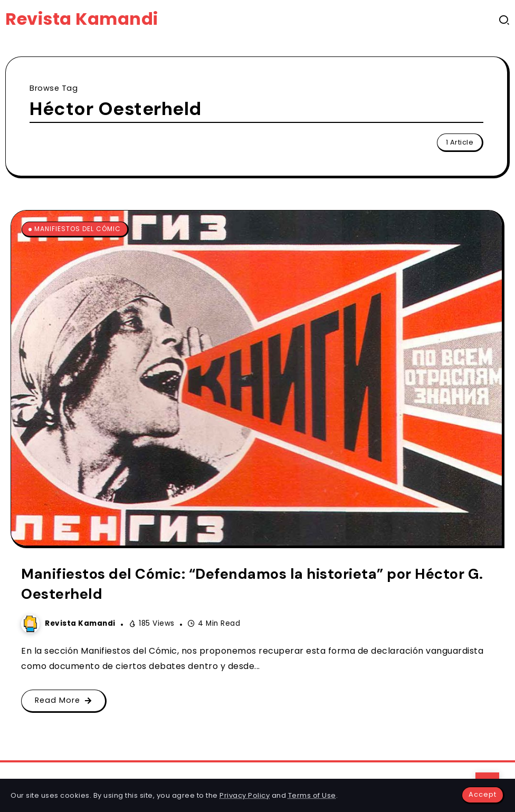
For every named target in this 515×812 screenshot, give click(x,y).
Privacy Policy (245, 795)
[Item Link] (256, 378)
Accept (483, 794)
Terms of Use (312, 795)
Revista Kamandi (82, 19)
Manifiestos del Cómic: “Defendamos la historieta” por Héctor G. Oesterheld (252, 584)
